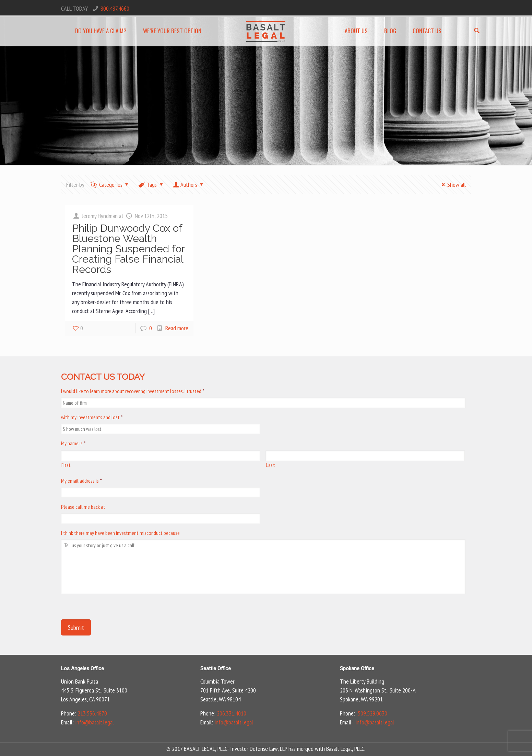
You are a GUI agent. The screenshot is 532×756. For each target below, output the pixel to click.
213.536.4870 (92, 713)
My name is (73, 443)
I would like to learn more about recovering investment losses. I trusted (133, 391)
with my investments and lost (92, 417)
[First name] (161, 456)
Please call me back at (83, 507)
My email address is (81, 481)
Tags (151, 185)
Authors (188, 185)
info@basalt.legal (94, 722)
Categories (110, 185)
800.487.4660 (115, 8)
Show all (452, 185)
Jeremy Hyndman (100, 216)
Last (271, 465)
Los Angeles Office (82, 668)
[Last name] (365, 456)
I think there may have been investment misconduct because (120, 533)
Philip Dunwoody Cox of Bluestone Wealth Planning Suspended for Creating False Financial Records (128, 249)
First (66, 465)
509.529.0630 (373, 713)
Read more (177, 328)
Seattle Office (216, 668)
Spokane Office (357, 668)
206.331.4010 (232, 713)
